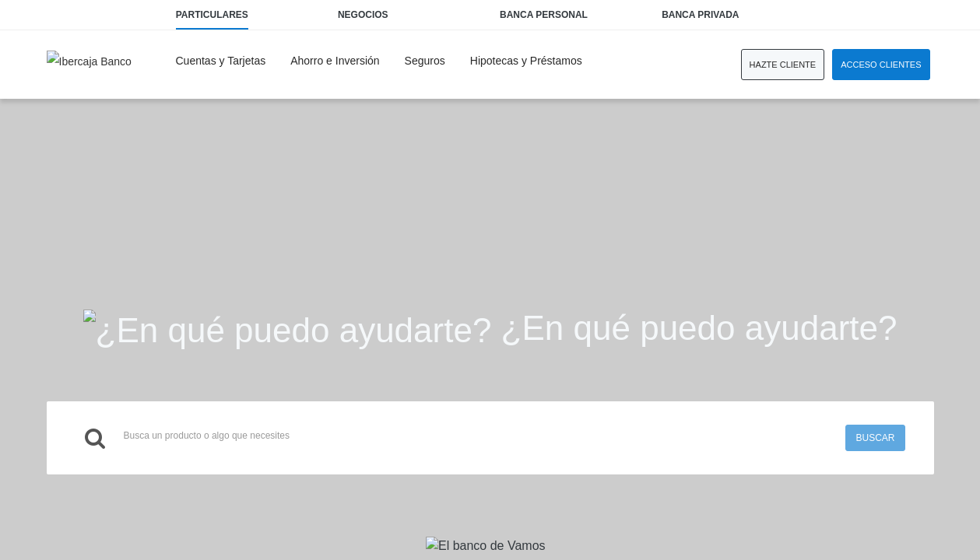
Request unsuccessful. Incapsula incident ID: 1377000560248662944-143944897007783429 (490, 280)
